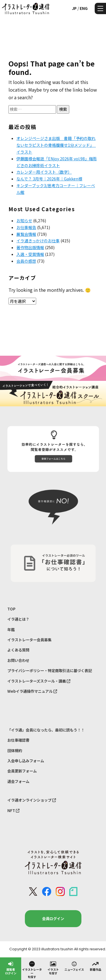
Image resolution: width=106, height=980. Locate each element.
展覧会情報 (26, 234)
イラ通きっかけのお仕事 (38, 241)
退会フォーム (18, 781)
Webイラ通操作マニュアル (32, 691)
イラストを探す (53, 968)
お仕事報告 (26, 227)
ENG (84, 8)
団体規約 (15, 751)
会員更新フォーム (22, 771)
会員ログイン (53, 919)
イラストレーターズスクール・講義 (39, 681)
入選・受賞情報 (30, 254)
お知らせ (24, 221)
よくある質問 (18, 650)
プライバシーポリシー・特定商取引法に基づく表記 (50, 671)
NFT (13, 810)
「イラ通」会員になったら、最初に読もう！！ (46, 730)
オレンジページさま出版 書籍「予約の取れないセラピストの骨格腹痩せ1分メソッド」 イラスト (56, 145)
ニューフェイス (74, 966)
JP (74, 8)
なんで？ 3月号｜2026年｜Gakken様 (49, 179)
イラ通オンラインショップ (32, 800)
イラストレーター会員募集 (29, 640)
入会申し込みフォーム (26, 761)
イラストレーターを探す (32, 970)
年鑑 (11, 630)
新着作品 (96, 966)
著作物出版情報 (30, 247)
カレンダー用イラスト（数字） (44, 172)
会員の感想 (26, 261)
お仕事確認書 (18, 740)
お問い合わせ (18, 660)
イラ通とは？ (18, 619)
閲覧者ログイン (11, 968)
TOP (11, 609)
